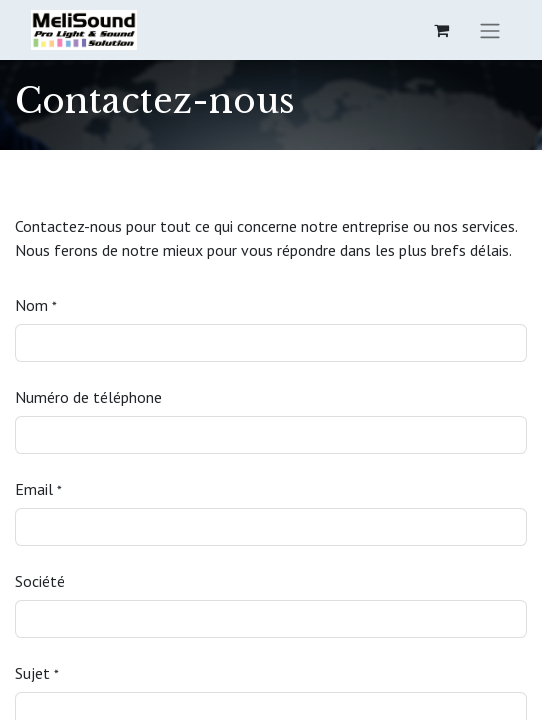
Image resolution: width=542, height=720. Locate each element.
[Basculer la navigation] (490, 30)
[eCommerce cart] (441, 30)
